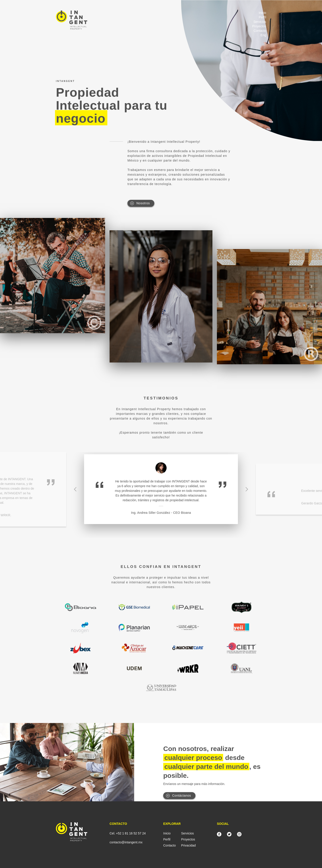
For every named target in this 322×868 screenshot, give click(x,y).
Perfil (167, 839)
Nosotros (143, 203)
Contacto (260, 31)
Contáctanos (182, 795)
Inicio (262, 13)
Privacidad (188, 845)
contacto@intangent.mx (126, 842)
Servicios (260, 22)
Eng (263, 35)
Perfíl (262, 17)
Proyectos (259, 26)
